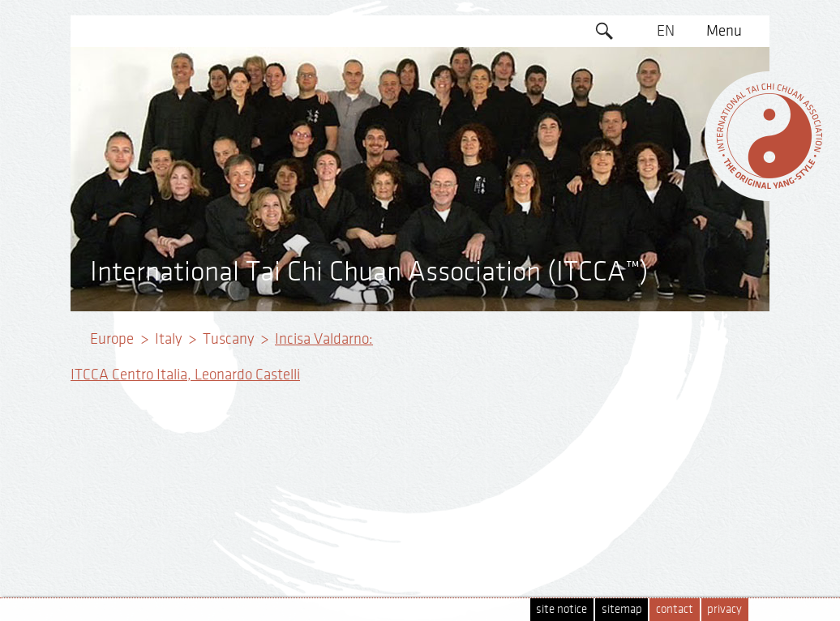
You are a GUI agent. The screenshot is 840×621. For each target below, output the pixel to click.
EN (666, 31)
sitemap (622, 609)
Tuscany (228, 339)
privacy (724, 609)
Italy (168, 339)
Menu (724, 31)
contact (675, 609)
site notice (561, 609)
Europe (112, 339)
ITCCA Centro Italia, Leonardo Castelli (185, 375)
